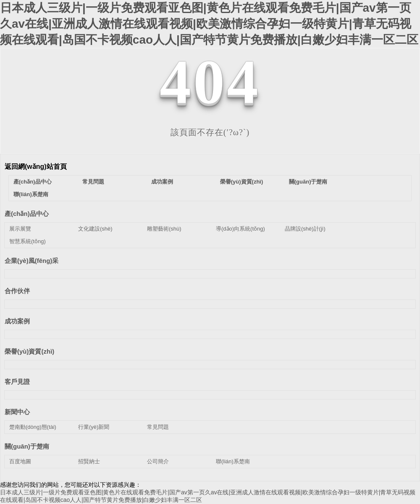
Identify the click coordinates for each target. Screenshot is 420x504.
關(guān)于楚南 (308, 182)
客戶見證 (17, 382)
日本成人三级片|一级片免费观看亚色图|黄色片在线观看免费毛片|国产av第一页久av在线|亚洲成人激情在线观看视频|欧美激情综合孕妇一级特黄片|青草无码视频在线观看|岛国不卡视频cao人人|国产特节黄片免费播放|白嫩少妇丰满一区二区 (209, 24)
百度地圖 (20, 461)
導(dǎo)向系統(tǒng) (240, 229)
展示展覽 (20, 229)
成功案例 (162, 182)
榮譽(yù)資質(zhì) (242, 182)
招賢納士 (89, 461)
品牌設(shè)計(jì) (305, 229)
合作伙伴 (17, 291)
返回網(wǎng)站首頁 (36, 167)
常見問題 (93, 182)
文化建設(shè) (95, 229)
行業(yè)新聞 (94, 427)
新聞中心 (17, 412)
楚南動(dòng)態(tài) (33, 427)
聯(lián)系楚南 (31, 194)
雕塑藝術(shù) (164, 229)
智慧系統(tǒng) (28, 241)
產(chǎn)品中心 (33, 182)
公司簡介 (158, 461)
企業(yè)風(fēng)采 (31, 261)
